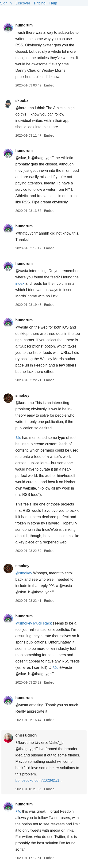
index (20, 283)
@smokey (24, 573)
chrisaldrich (26, 735)
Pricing (40, 3)
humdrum (24, 25)
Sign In (6, 3)
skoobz (22, 101)
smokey (22, 395)
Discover (23, 3)
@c (18, 438)
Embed (49, 85)
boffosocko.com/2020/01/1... (39, 780)
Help (53, 3)
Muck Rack (42, 623)
